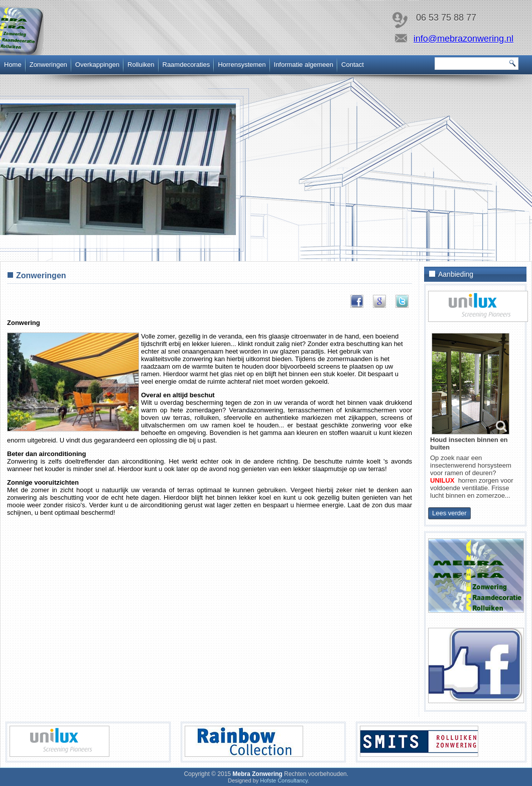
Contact (353, 65)
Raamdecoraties (186, 65)
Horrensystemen (242, 65)
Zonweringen (48, 65)
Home (13, 65)
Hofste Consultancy (284, 780)
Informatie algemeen (304, 65)
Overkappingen (97, 65)
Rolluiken (141, 65)
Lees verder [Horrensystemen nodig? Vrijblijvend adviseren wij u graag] (449, 513)
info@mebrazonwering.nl (463, 39)
